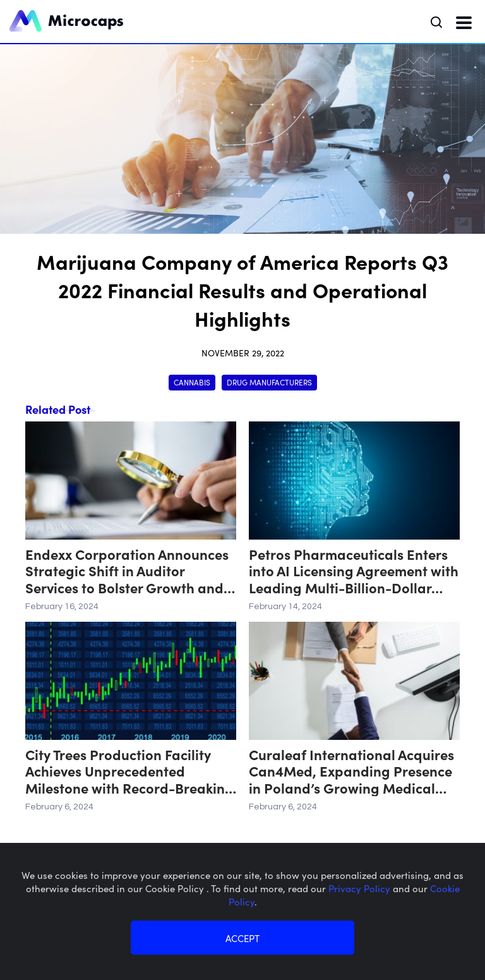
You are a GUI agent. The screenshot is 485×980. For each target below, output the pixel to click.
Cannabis (192, 382)
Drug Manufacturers (269, 382)
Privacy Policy (361, 888)
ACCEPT (242, 938)
